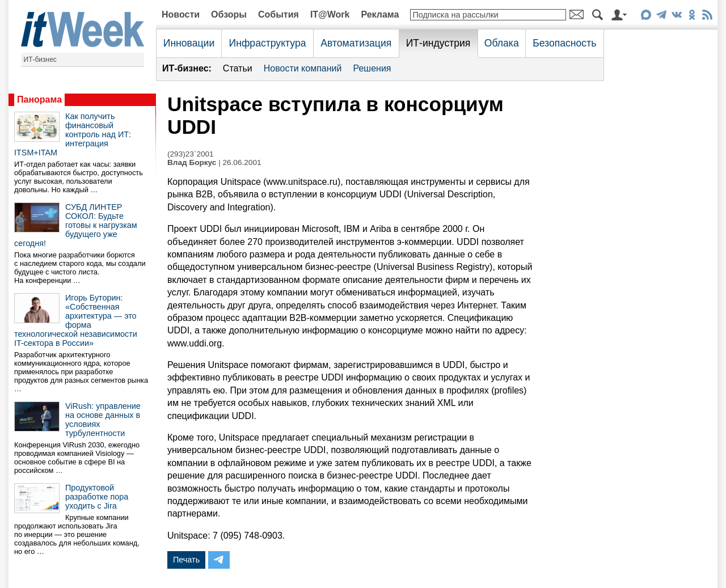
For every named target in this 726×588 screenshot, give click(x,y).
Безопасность (564, 43)
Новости (181, 14)
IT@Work (330, 14)
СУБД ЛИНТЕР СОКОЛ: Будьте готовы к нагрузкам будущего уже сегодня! (76, 225)
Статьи (238, 68)
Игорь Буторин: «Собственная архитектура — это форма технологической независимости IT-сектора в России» (76, 320)
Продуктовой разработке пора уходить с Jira (97, 497)
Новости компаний (303, 68)
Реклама (380, 14)
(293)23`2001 (191, 154)
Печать (186, 560)
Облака (502, 43)
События (278, 14)
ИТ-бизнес (40, 60)
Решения (372, 68)
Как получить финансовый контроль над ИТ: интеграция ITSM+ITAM (73, 134)
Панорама (39, 100)
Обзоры (229, 14)
